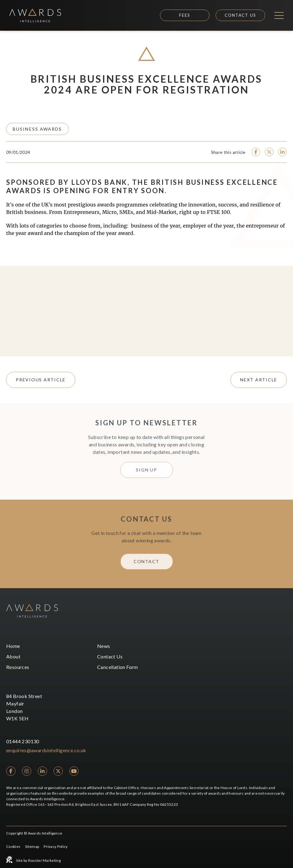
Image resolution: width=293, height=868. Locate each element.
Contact (146, 561)
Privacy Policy (56, 846)
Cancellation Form (118, 667)
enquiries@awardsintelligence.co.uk (46, 750)
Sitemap (32, 846)
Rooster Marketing (44, 860)
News (104, 646)
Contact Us (241, 15)
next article (259, 380)
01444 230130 (23, 741)
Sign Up (146, 470)
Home (13, 646)
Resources (18, 667)
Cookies (13, 846)
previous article (41, 380)
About (13, 656)
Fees (185, 15)
